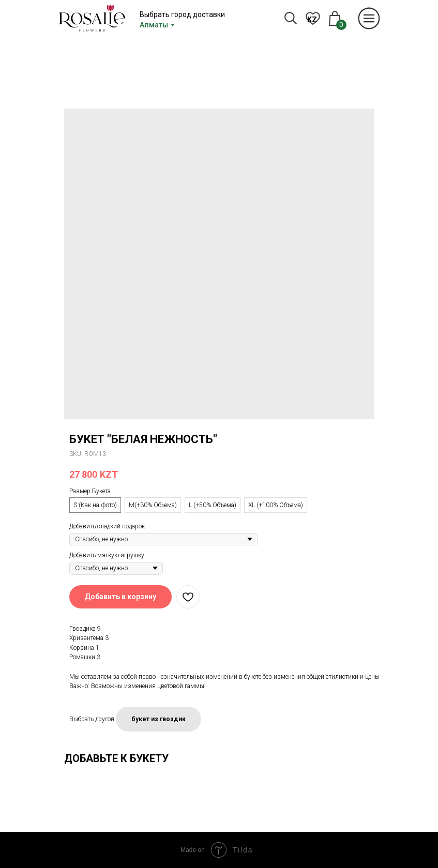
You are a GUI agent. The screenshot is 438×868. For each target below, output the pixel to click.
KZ (312, 20)
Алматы (154, 25)
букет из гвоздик (158, 719)
